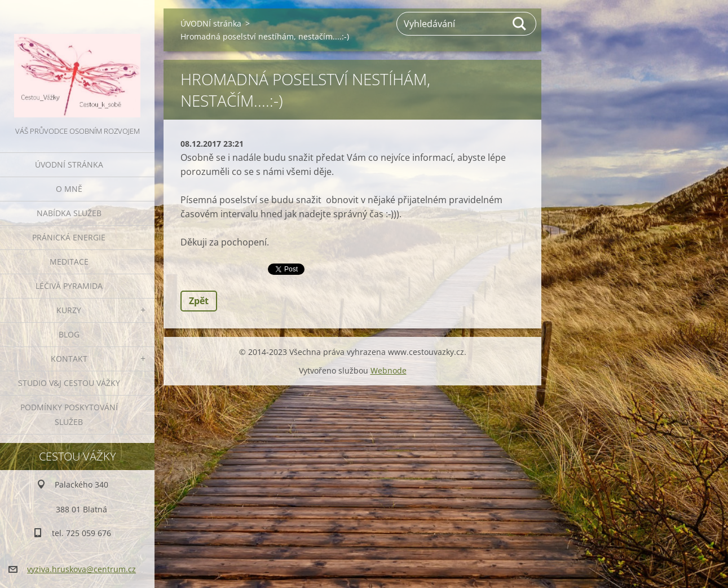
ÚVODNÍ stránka (69, 164)
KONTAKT (69, 359)
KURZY (69, 310)
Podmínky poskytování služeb (69, 414)
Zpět (199, 301)
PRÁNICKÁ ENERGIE (69, 237)
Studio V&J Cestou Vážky (69, 383)
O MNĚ (69, 189)
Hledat (520, 24)
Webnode (389, 370)
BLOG (69, 334)
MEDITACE (69, 262)
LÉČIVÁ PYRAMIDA (69, 286)
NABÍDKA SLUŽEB (69, 213)
